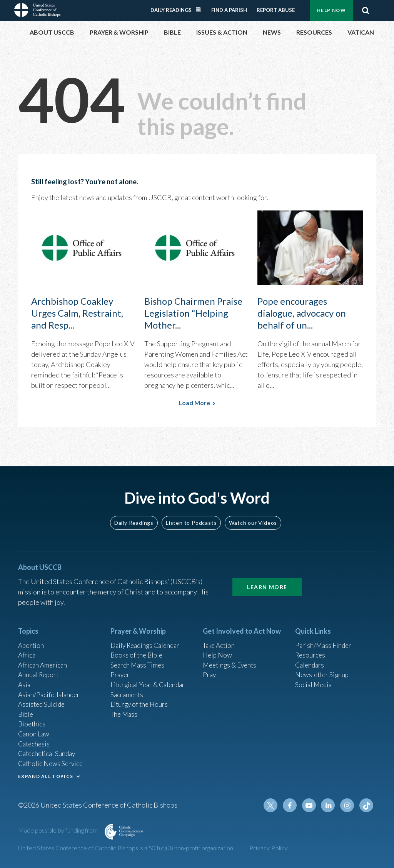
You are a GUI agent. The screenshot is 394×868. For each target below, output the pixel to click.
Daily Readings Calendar (201, 10)
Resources (311, 647)
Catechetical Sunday (48, 751)
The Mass (125, 709)
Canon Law (34, 730)
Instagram (348, 805)
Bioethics (32, 720)
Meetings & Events (231, 658)
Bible (26, 709)
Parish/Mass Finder (324, 637)
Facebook (293, 805)
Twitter (274, 805)
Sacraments (128, 689)
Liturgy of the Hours (140, 699)
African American (43, 658)
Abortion (32, 637)
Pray (210, 668)
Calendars (311, 658)
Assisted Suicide (43, 699)
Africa (27, 647)
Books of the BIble (138, 647)
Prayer (121, 668)
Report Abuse (276, 10)
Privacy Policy (269, 848)
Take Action (220, 637)
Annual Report (40, 668)
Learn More (267, 578)
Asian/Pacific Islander (50, 689)
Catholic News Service (52, 761)
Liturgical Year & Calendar (150, 678)
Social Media (314, 678)
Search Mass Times (139, 658)
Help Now (331, 10)
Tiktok (367, 805)
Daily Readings (171, 10)
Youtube (311, 805)
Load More (194, 403)
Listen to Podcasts (191, 514)
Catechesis (35, 741)
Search (366, 10)
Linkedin (330, 805)
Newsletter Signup (323, 668)
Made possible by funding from (58, 830)
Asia (25, 678)
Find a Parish (229, 10)
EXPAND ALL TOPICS (46, 775)
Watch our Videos (253, 514)
